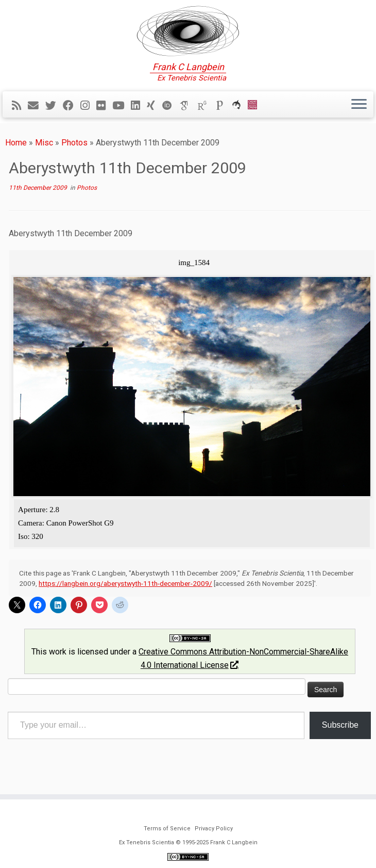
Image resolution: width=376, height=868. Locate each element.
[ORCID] (170, 106)
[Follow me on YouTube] (122, 106)
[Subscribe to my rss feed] (20, 106)
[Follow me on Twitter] (54, 106)
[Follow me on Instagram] (88, 106)
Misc (44, 143)
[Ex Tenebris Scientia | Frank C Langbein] (188, 31)
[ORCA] (240, 106)
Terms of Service (167, 829)
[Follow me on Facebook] (72, 106)
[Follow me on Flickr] (104, 106)
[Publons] (223, 106)
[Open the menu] (359, 105)
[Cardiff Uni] (256, 106)
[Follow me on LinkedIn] (139, 106)
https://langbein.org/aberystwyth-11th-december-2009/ (125, 583)
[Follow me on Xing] (154, 106)
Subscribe (340, 725)
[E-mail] (37, 106)
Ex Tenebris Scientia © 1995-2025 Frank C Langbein (188, 842)
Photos (74, 143)
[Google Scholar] (188, 106)
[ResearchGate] (206, 106)
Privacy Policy (214, 829)
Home (16, 143)
